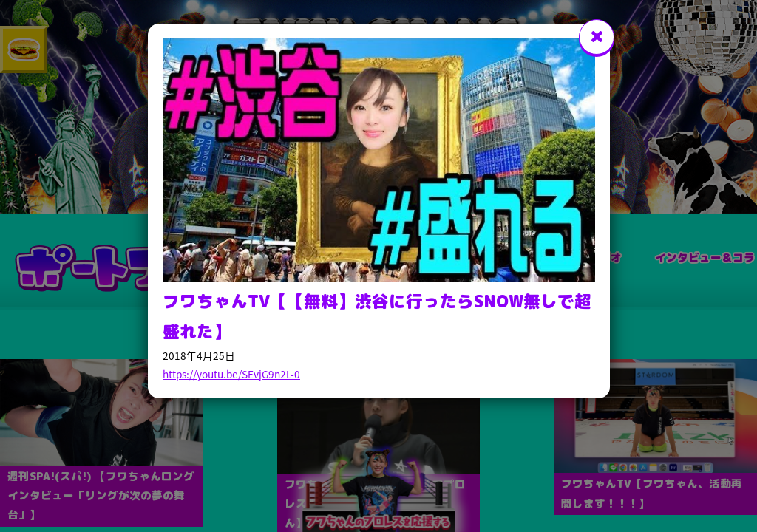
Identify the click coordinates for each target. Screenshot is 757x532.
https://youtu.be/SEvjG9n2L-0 (231, 374)
